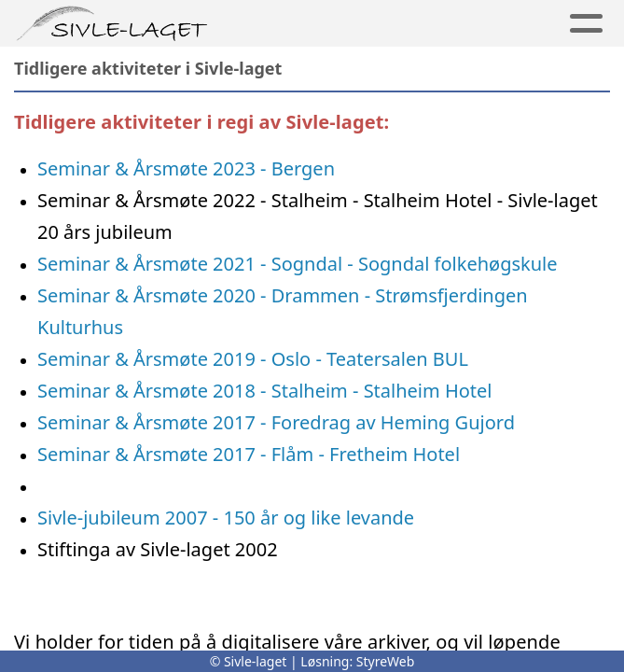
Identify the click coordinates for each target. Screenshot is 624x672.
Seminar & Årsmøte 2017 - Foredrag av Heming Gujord (276, 422)
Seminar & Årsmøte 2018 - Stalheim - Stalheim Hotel (265, 391)
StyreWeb (386, 661)
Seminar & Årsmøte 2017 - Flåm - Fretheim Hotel (249, 454)
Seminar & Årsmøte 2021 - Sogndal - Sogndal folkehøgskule (298, 264)
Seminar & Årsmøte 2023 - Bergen (186, 168)
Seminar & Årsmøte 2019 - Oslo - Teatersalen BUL (255, 359)
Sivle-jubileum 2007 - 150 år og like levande (226, 518)
